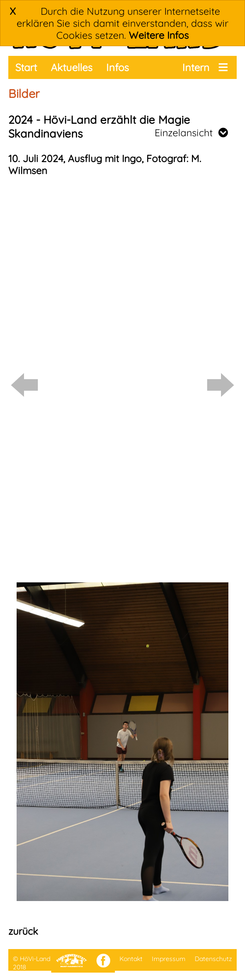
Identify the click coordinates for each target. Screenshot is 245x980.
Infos (117, 67)
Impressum (169, 959)
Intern (196, 67)
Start (26, 67)
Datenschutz (213, 959)
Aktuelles (72, 67)
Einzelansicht (191, 133)
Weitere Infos (159, 35)
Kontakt (131, 959)
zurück (23, 931)
